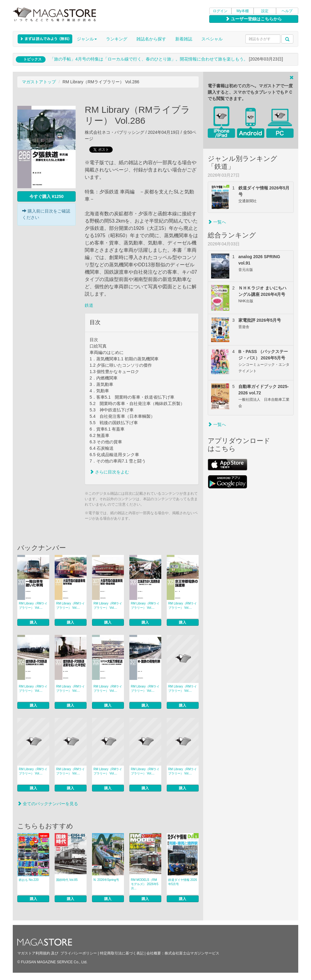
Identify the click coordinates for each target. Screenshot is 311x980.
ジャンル (87, 39)
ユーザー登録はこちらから (254, 19)
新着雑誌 (184, 39)
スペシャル (212, 39)
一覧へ (217, 222)
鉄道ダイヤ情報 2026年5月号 (183, 882)
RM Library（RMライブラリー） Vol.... (33, 606)
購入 (33, 622)
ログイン (220, 11)
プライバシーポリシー (79, 953)
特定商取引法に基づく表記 (122, 953)
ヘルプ (287, 11)
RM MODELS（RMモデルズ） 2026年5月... (145, 884)
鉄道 (89, 305)
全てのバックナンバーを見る (48, 804)
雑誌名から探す (151, 39)
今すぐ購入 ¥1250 (47, 196)
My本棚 (243, 11)
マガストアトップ (39, 82)
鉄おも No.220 (29, 880)
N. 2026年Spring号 (106, 880)
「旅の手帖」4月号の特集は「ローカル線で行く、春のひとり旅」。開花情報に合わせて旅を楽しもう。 (149, 59)
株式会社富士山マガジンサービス (192, 953)
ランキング (117, 39)
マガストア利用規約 (34, 953)
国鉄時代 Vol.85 (67, 880)
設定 (265, 11)
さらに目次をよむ (109, 472)
